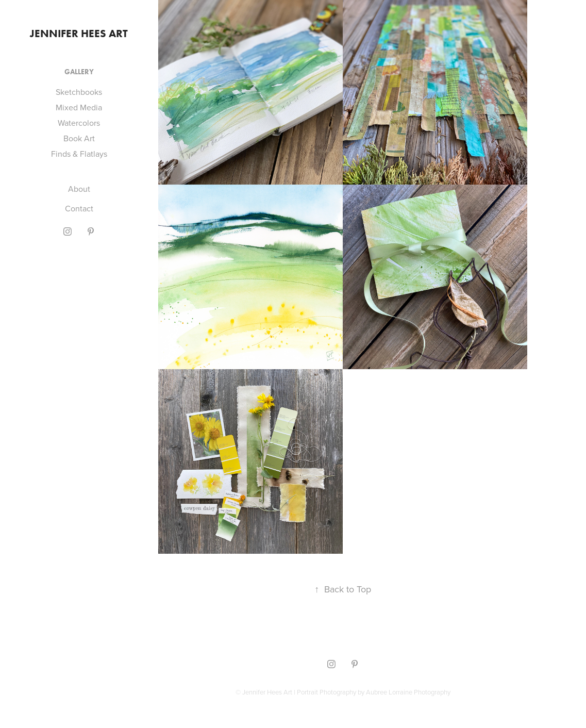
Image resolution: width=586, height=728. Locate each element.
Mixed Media (79, 107)
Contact (79, 208)
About (79, 189)
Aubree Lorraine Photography (408, 692)
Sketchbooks (79, 92)
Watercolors (79, 123)
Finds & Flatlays (79, 154)
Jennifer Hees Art (79, 33)
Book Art (79, 138)
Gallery (79, 72)
